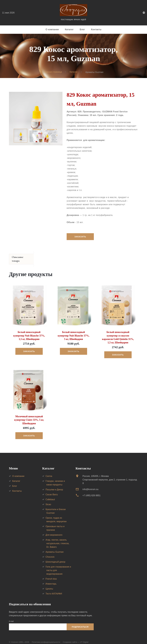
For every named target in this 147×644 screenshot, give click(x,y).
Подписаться (80, 623)
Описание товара (22, 257)
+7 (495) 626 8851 (91, 492)
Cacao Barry (52, 491)
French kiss (51, 575)
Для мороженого (54, 531)
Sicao (48, 501)
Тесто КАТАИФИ (54, 590)
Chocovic (50, 553)
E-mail (11, 617)
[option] (36, 119)
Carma (49, 472)
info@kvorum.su (90, 485)
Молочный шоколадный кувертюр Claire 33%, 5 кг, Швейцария (29, 416)
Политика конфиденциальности (46, 638)
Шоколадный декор (56, 558)
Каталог (69, 29)
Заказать (80, 237)
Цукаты (49, 585)
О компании (52, 29)
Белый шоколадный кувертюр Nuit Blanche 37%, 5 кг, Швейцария (73, 332)
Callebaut (50, 496)
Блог (82, 29)
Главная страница (53, 72)
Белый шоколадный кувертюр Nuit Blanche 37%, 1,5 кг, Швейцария (29, 332)
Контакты (96, 29)
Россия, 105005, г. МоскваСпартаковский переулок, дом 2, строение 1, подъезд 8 (110, 476)
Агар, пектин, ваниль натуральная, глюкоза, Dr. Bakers (57, 540)
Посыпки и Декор (54, 486)
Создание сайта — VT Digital (76, 638)
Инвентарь (51, 580)
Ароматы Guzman (55, 548)
